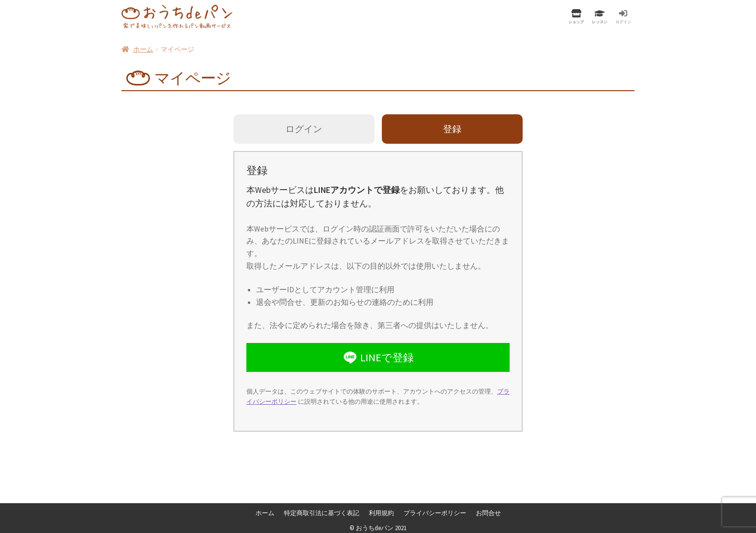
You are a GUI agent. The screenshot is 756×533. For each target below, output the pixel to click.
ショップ (576, 21)
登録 (452, 129)
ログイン (623, 21)
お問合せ (488, 513)
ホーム (143, 49)
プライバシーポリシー (435, 513)
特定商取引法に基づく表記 (322, 513)
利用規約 (381, 513)
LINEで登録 (378, 357)
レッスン (600, 21)
